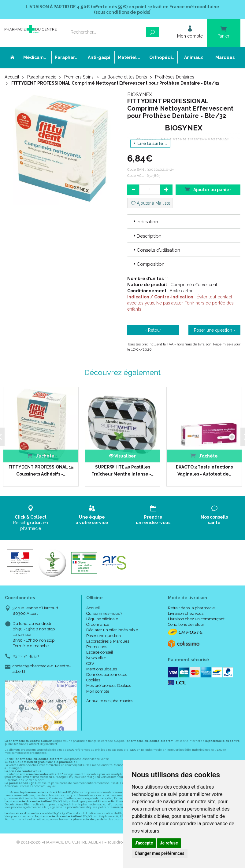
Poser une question (104, 636)
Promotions (97, 647)
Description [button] (147, 236)
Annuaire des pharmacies (110, 701)
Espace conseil (100, 652)
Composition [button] (148, 264)
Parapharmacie (42, 77)
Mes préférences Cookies (109, 686)
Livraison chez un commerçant (196, 619)
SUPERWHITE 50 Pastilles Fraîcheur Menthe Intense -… (123, 470)
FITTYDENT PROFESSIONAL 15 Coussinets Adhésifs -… (41, 470)
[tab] (184, 221)
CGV (90, 664)
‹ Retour (153, 330)
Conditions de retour (186, 624)
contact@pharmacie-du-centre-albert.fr (42, 669)
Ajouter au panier (208, 189)
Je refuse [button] (169, 843)
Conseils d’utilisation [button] (156, 250)
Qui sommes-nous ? (104, 613)
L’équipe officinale (102, 619)
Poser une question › (214, 330)
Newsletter (96, 658)
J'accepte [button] (144, 843)
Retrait (31, 518)
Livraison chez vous (186, 613)
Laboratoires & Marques (108, 641)
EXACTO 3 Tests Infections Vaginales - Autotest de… (204, 470)
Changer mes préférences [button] (160, 853)
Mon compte (98, 691)
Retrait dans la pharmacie (191, 608)
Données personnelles (107, 675)
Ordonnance (98, 624)
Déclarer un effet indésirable (112, 630)
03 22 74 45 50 (26, 656)
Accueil (12, 77)
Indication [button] (145, 222)
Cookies (93, 680)
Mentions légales (102, 669)
